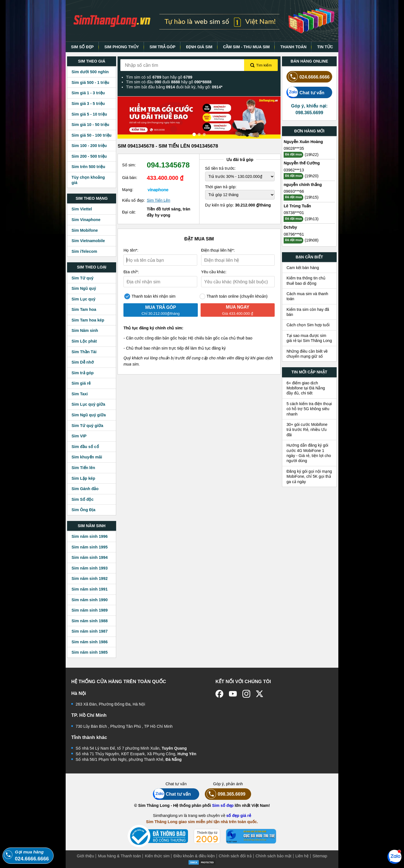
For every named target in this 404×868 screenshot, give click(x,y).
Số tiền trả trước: (220, 168)
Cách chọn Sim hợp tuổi (308, 325)
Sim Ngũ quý (84, 288)
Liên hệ (302, 856)
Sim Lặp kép (83, 478)
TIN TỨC (325, 47)
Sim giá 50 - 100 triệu (91, 135)
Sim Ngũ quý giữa (89, 415)
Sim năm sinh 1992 (90, 578)
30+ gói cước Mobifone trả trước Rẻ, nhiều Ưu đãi (307, 430)
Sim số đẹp (223, 805)
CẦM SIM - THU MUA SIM (246, 47)
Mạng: (128, 190)
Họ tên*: (131, 250)
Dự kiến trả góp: (238, 205)
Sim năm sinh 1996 (90, 536)
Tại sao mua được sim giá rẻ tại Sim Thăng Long (309, 338)
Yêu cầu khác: (214, 272)
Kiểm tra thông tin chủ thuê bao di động (306, 281)
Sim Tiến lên (83, 468)
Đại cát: (129, 212)
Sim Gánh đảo (85, 489)
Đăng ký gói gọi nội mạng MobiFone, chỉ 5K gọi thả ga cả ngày (309, 477)
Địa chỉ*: (131, 272)
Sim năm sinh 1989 (90, 610)
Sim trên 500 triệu (88, 167)
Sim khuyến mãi (87, 457)
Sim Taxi (80, 394)
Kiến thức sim (157, 856)
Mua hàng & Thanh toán (119, 856)
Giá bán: (130, 178)
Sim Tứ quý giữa (87, 426)
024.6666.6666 (308, 77)
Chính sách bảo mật (274, 856)
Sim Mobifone (85, 230)
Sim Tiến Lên (159, 200)
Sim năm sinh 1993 (90, 568)
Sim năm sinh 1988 (90, 621)
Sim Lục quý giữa (88, 404)
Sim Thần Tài (84, 352)
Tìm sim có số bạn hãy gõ (159, 77)
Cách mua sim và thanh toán (307, 296)
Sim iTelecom (84, 251)
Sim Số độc (82, 499)
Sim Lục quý (83, 299)
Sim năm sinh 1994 (90, 557)
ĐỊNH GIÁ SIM (199, 47)
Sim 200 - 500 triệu (89, 156)
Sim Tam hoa (84, 309)
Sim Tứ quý (82, 278)
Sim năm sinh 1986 (90, 642)
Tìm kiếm (261, 65)
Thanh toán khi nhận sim (150, 296)
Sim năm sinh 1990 (90, 600)
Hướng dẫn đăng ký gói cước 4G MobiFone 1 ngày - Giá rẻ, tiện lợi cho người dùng (309, 453)
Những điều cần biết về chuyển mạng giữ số (307, 354)
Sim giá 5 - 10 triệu (89, 114)
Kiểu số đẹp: (133, 200)
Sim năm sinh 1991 (90, 589)
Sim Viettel (82, 209)
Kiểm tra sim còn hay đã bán (308, 312)
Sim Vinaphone (86, 220)
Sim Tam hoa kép (88, 320)
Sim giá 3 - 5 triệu (88, 104)
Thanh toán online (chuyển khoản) (234, 296)
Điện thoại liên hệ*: (218, 250)
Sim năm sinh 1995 (90, 547)
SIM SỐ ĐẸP (82, 47)
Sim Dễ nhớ (83, 362)
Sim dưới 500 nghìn (90, 72)
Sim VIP (79, 436)
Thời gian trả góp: (221, 187)
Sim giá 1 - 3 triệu (88, 93)
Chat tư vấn (305, 92)
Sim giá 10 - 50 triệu (90, 125)
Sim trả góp (83, 373)
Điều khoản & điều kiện (194, 856)
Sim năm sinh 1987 (90, 631)
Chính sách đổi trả (235, 856)
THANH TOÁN (293, 47)
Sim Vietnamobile (88, 241)
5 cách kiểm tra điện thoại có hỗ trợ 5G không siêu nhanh (309, 409)
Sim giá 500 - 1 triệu (90, 82)
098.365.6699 (225, 794)
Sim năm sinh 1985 (90, 652)
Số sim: (129, 165)
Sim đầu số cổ (85, 447)
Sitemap (320, 856)
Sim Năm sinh (85, 330)
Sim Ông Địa (83, 510)
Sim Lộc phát (84, 341)
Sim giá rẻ (81, 383)
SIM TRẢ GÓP (162, 47)
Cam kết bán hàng (303, 268)
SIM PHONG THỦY (122, 47)
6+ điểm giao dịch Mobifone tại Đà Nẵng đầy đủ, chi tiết (306, 388)
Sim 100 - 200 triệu (89, 146)
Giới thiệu (86, 856)
